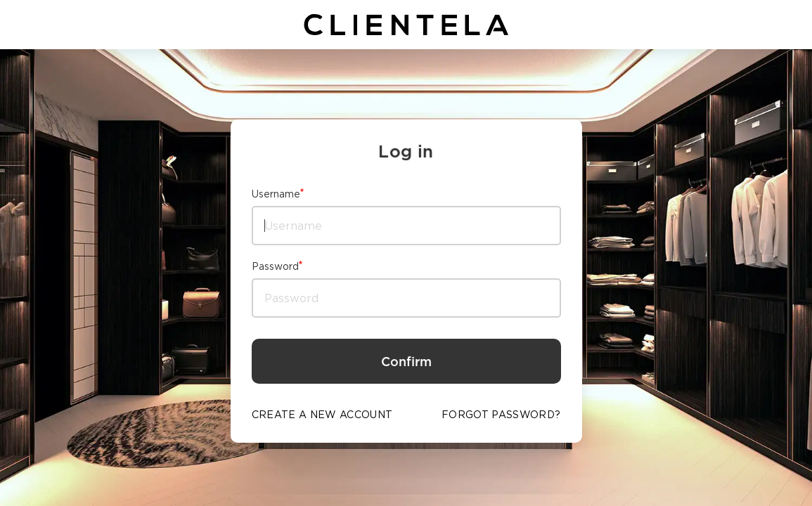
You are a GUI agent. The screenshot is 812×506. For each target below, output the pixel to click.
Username (276, 194)
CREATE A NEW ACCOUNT (322, 414)
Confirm (406, 361)
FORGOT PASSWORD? (501, 414)
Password (275, 266)
